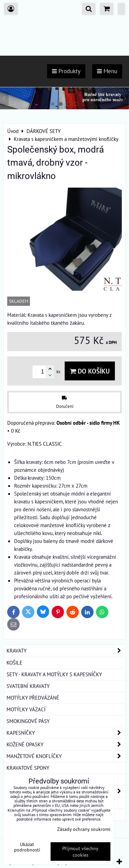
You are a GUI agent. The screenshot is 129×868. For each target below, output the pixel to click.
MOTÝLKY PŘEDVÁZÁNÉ (33, 698)
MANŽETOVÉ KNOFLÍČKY (66, 756)
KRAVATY (66, 651)
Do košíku (90, 371)
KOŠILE (14, 663)
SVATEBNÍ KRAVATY (28, 686)
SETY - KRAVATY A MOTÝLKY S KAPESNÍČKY (54, 674)
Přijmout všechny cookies (80, 852)
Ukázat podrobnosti (27, 847)
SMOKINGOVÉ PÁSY (28, 721)
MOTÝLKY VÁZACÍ (26, 709)
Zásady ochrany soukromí (84, 829)
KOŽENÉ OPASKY (66, 744)
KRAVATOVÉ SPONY (28, 768)
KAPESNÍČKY (66, 733)
